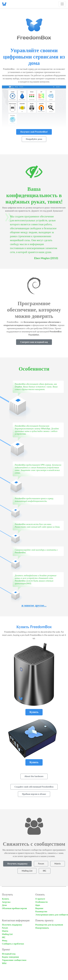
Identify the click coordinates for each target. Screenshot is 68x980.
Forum (5, 928)
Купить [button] (34, 712)
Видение (39, 908)
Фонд (5, 941)
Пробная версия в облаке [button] (34, 794)
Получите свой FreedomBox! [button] (34, 132)
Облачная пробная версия (14, 908)
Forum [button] (41, 864)
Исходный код (9, 954)
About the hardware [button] (34, 776)
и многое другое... (34, 606)
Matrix (5, 931)
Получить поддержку (12, 925)
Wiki (4, 963)
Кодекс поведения (10, 957)
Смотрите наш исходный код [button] (34, 342)
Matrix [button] (58, 864)
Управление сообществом (14, 960)
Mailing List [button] (27, 871)
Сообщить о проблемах (13, 944)
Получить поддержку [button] (17, 864)
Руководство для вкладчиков (49, 925)
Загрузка (6, 902)
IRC (4, 937)
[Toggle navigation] (62, 4)
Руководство (41, 912)
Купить (6, 899)
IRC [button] (45, 871)
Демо (4, 905)
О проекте (40, 899)
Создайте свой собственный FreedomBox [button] (34, 787)
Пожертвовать (42, 928)
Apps (38, 905)
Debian (53, 325)
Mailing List (7, 934)
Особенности (41, 902)
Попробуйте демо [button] (34, 139)
